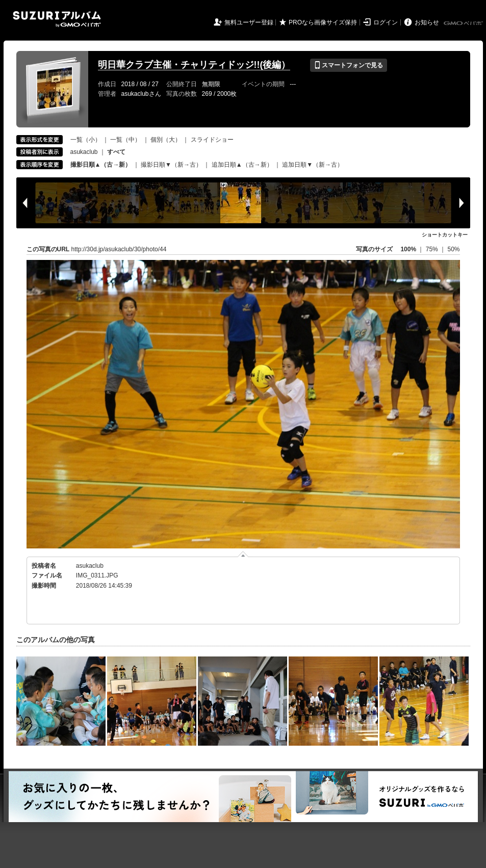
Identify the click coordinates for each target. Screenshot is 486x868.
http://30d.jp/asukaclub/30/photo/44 (119, 249)
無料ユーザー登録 (249, 22)
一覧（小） (86, 140)
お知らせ (427, 22)
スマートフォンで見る (349, 65)
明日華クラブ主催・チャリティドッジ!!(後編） (194, 65)
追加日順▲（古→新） (242, 165)
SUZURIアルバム (57, 19)
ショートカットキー (445, 235)
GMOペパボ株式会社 (464, 23)
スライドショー (212, 140)
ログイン (386, 22)
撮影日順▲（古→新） (101, 165)
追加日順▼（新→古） (313, 165)
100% (408, 249)
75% (433, 249)
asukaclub (84, 152)
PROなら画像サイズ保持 (323, 22)
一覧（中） (125, 140)
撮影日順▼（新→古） (171, 165)
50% (453, 249)
